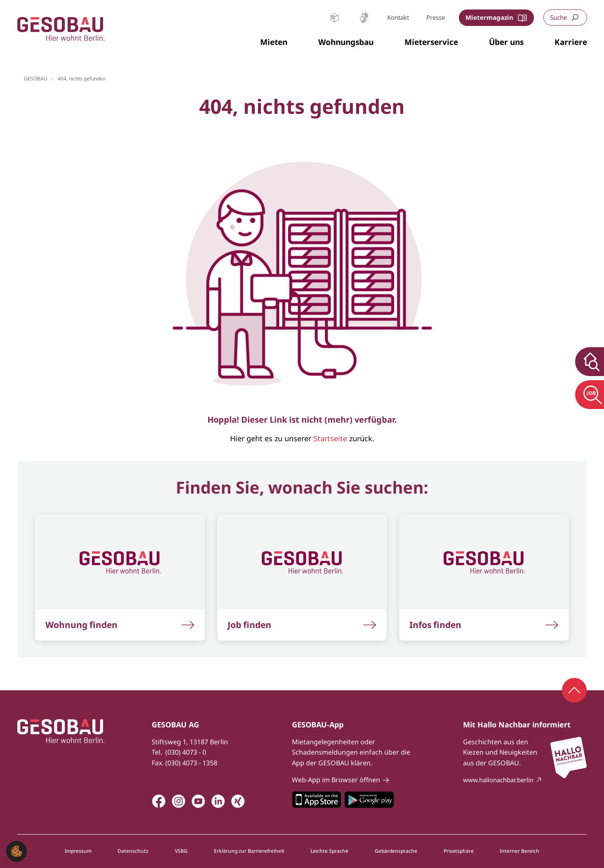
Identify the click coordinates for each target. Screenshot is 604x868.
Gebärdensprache (364, 18)
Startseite (330, 438)
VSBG (181, 851)
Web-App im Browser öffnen (336, 780)
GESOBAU (36, 79)
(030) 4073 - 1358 (191, 763)
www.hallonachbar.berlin (498, 780)
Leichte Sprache (335, 18)
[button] (274, 42)
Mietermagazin (489, 17)
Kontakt (398, 17)
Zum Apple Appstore (316, 800)
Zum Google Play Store (369, 800)
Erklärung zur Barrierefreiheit (249, 851)
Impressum (78, 851)
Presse (436, 17)
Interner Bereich (519, 851)
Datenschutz (133, 851)
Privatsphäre (459, 851)
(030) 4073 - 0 (186, 752)
